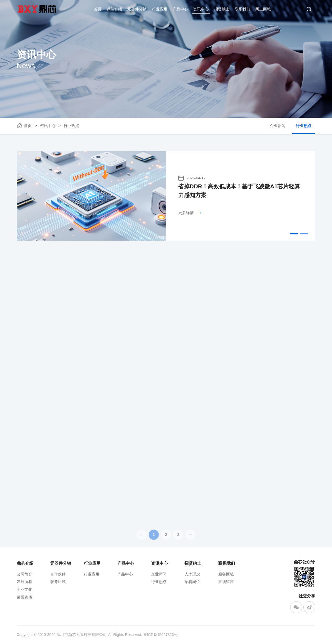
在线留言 (226, 582)
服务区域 (58, 582)
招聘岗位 (192, 582)
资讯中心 (201, 9)
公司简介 (24, 574)
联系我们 (242, 9)
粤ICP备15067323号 (161, 635)
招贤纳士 (222, 9)
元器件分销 (137, 9)
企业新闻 (278, 126)
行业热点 (71, 126)
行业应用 (160, 9)
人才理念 (192, 574)
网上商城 (263, 9)
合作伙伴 (58, 574)
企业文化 (24, 590)
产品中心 (180, 9)
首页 (98, 9)
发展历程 (24, 582)
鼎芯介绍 (114, 9)
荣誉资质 (24, 597)
